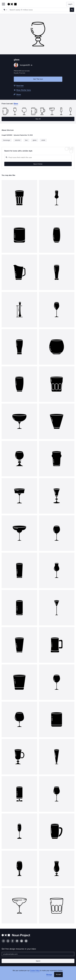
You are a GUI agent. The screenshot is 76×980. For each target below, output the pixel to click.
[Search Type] (5, 10)
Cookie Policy (35, 971)
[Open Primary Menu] (3, 4)
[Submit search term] (72, 10)
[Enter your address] (38, 954)
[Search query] (38, 157)
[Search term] (39, 10)
